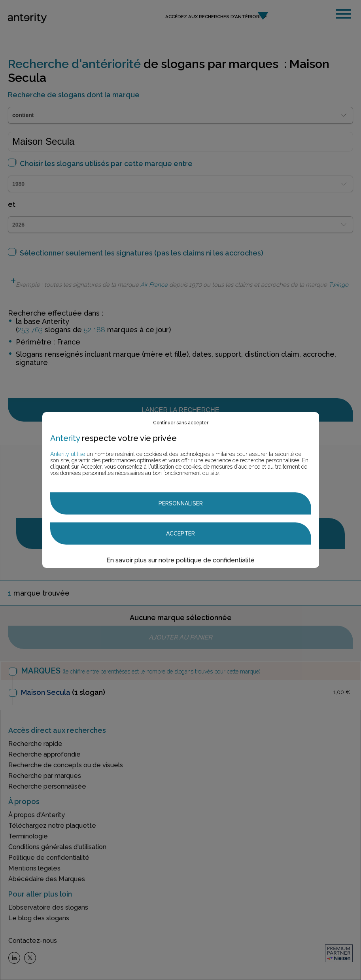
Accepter (180, 534)
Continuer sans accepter (181, 423)
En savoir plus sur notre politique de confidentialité (180, 560)
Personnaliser (181, 503)
